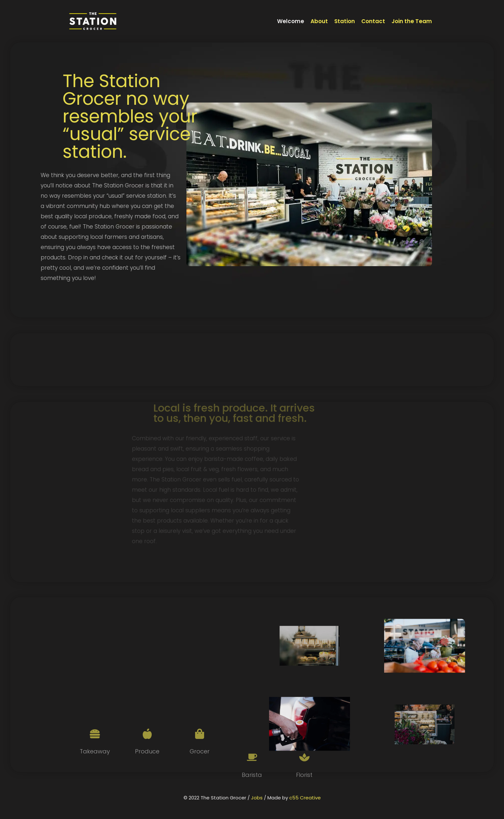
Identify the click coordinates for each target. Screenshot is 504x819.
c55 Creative (305, 798)
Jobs (257, 798)
